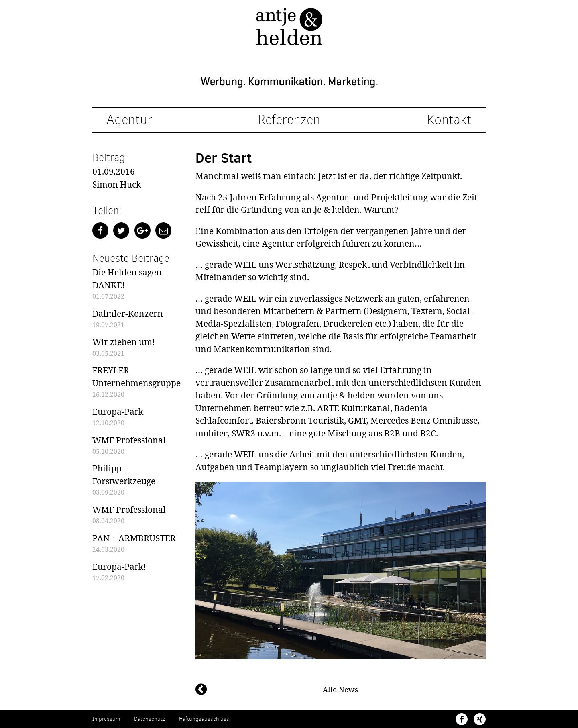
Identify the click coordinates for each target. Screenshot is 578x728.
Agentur (129, 120)
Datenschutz (150, 719)
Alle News (340, 689)
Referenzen (289, 120)
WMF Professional (129, 440)
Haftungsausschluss (204, 719)
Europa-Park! (119, 567)
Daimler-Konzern (128, 314)
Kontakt (449, 120)
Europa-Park (118, 412)
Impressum (106, 719)
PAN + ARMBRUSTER (134, 538)
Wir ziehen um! (124, 342)
